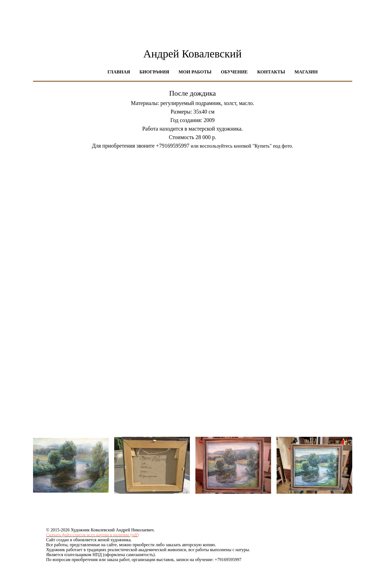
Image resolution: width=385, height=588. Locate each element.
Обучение (234, 72)
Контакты (271, 72)
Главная (119, 72)
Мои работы (195, 72)
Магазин (306, 72)
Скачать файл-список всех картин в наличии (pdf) (93, 535)
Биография (154, 72)
